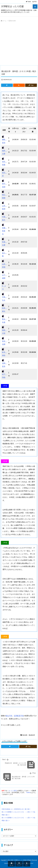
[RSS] (19, 85)
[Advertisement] (19, 44)
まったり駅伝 (13, 791)
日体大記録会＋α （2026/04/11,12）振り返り (16, 809)
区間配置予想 (19, 716)
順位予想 (9, 716)
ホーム (4, 21)
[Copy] (31, 85)
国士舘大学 (32, 735)
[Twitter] (7, 85)
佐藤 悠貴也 (4, 231)
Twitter (28, 792)
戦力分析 (13, 21)
